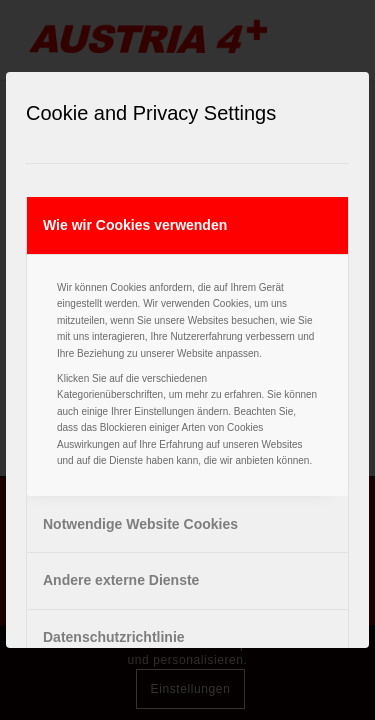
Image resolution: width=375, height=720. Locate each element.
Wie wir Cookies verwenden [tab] (135, 225)
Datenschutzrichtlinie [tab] (114, 637)
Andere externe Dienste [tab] (121, 580)
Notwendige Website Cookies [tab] (140, 524)
